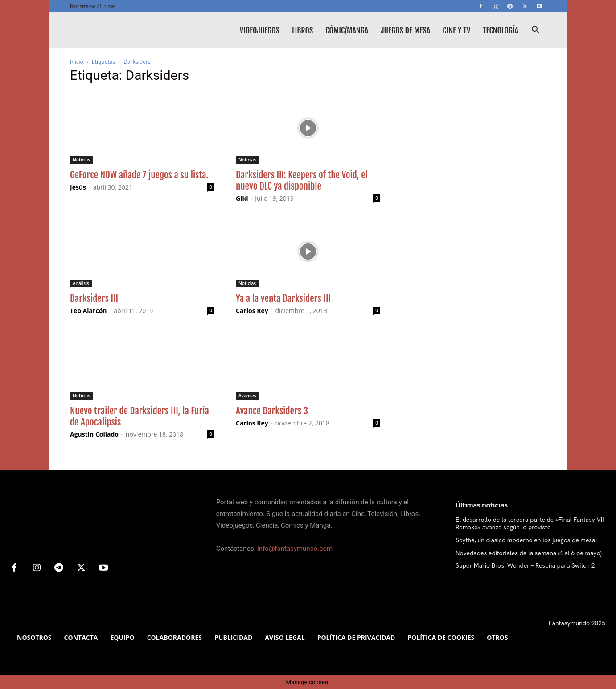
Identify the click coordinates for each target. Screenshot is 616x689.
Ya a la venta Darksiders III (283, 298)
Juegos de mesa (405, 30)
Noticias (81, 160)
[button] (535, 31)
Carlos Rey (252, 311)
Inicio (77, 62)
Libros (302, 30)
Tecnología (501, 30)
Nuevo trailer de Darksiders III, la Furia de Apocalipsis (140, 416)
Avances (247, 396)
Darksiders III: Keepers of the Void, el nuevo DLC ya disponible (302, 180)
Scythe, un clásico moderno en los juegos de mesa (526, 540)
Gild (242, 198)
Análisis (81, 283)
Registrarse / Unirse (92, 6)
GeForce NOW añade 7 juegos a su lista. (139, 175)
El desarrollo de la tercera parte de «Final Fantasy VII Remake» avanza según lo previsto (530, 523)
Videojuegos (260, 30)
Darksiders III (94, 298)
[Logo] (137, 30)
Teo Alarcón (88, 311)
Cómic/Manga (347, 30)
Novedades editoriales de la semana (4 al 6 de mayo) (529, 553)
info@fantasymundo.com (295, 549)
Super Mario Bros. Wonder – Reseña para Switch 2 (525, 565)
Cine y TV (456, 30)
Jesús (78, 187)
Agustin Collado (94, 434)
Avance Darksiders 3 (272, 411)
